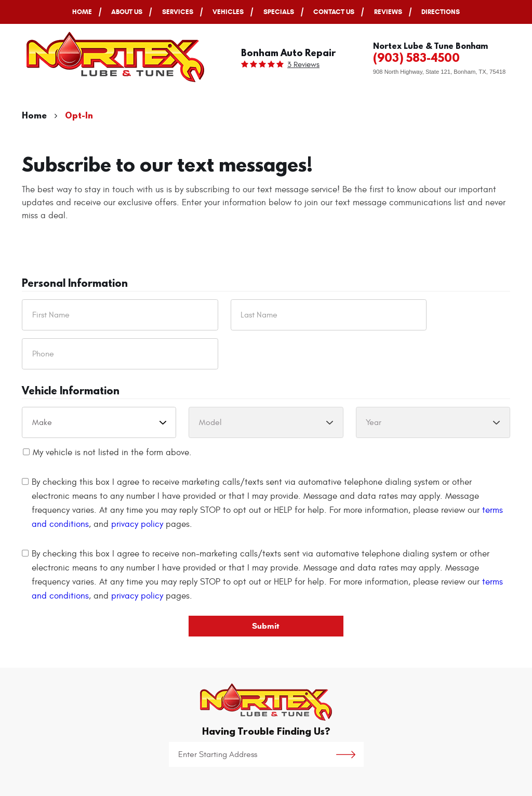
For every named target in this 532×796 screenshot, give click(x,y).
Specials (279, 12)
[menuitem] (82, 12)
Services (178, 12)
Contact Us (334, 12)
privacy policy (137, 524)
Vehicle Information (71, 391)
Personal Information (75, 284)
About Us (127, 12)
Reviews (388, 12)
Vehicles (228, 12)
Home (82, 12)
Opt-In (79, 115)
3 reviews (303, 65)
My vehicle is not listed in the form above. (112, 453)
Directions (441, 12)
